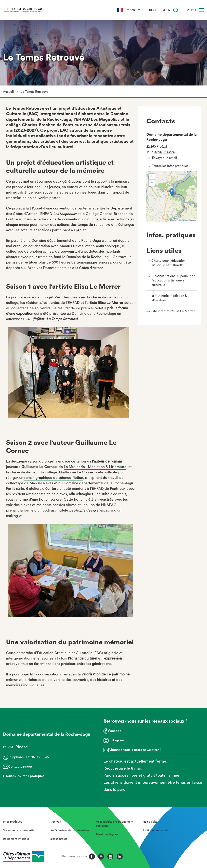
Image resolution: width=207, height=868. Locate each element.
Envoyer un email (163, 158)
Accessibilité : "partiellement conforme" (115, 824)
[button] (172, 192)
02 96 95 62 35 (164, 152)
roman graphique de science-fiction (54, 478)
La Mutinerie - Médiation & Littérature (95, 467)
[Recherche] (176, 10)
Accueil (8, 92)
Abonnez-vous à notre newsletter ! (135, 750)
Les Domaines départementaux (69, 830)
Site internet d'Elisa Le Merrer (173, 311)
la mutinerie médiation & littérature (169, 298)
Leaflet (171, 220)
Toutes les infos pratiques (168, 166)
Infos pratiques (13, 822)
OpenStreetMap (182, 220)
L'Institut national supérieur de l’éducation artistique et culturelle (173, 281)
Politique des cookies (156, 830)
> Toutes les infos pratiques (24, 776)
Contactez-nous (20, 766)
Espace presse (59, 839)
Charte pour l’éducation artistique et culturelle (168, 263)
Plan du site (150, 822)
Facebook (116, 731)
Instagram (116, 740)
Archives (55, 822)
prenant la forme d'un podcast (31, 510)
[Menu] (201, 10)
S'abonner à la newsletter (19, 830)
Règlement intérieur (16, 839)
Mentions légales (107, 834)
